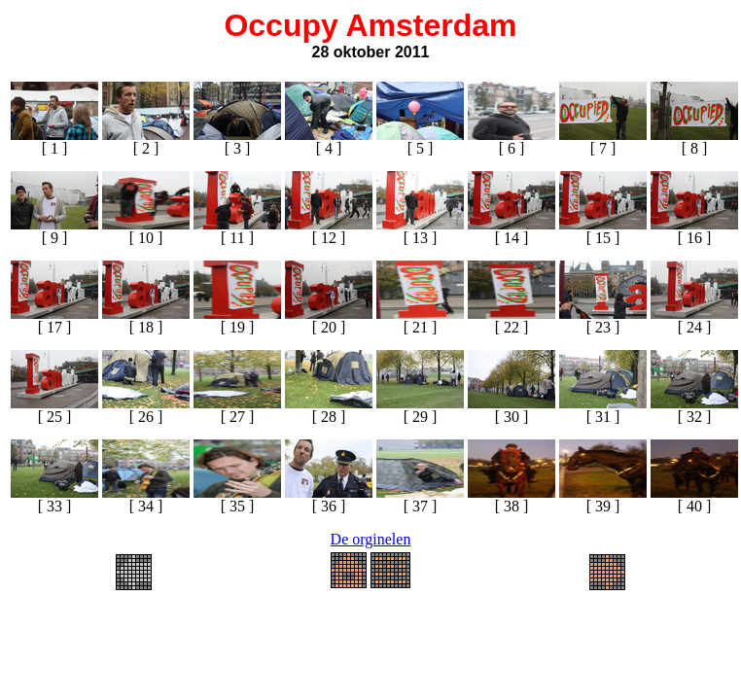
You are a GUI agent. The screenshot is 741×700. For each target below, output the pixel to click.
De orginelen (371, 539)
